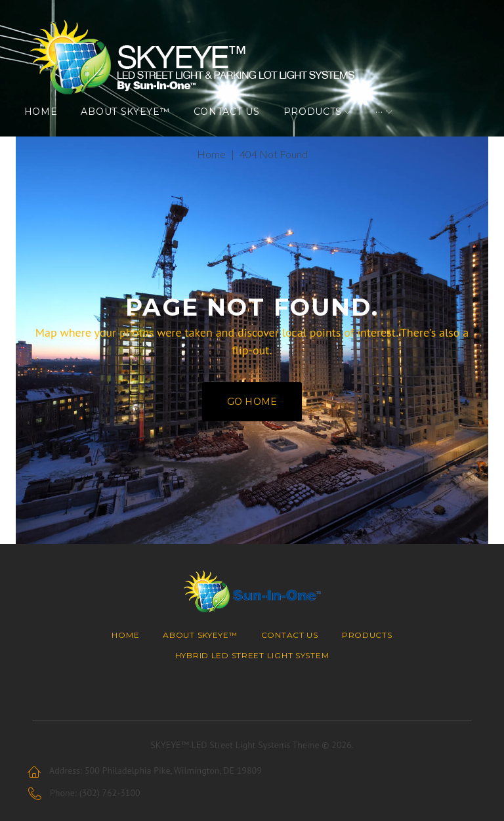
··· (388, 128)
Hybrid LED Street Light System (252, 655)
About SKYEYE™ (134, 128)
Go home (252, 423)
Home (49, 128)
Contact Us (235, 128)
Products (321, 128)
